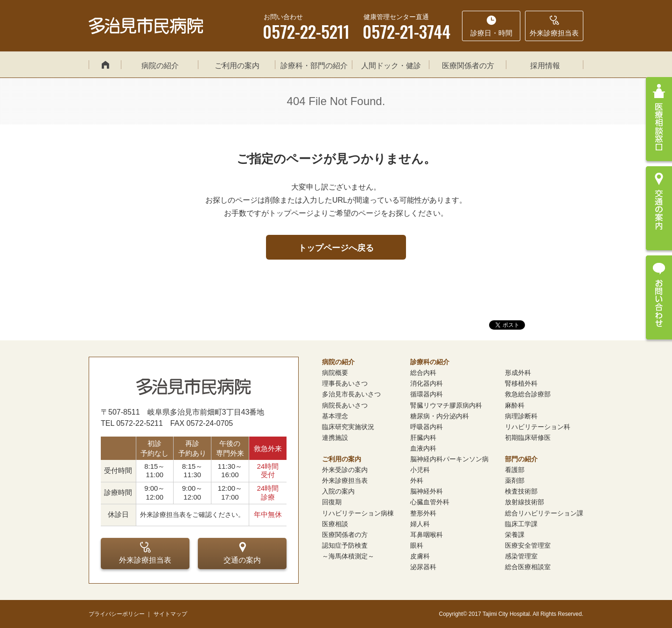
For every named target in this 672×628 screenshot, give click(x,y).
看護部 (515, 470)
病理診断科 (521, 416)
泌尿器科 (423, 567)
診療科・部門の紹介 (314, 66)
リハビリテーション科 (538, 427)
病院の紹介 (160, 66)
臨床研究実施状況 (348, 427)
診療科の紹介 (430, 362)
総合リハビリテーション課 (544, 513)
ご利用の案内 (237, 66)
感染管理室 (521, 556)
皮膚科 (420, 556)
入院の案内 (338, 491)
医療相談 (335, 524)
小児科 (420, 470)
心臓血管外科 (430, 502)
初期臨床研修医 (528, 437)
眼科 (417, 545)
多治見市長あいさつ (351, 394)
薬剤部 (515, 480)
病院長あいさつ (345, 405)
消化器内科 (427, 383)
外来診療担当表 (145, 553)
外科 (417, 480)
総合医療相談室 (528, 567)
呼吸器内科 (427, 427)
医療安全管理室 (528, 545)
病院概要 (335, 373)
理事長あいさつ (345, 383)
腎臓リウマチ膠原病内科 (446, 405)
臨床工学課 (521, 524)
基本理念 (335, 416)
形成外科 (518, 373)
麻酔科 (515, 405)
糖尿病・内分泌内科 (440, 416)
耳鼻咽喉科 (427, 535)
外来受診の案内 (345, 470)
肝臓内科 (423, 437)
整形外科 (423, 513)
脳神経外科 (427, 491)
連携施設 (335, 437)
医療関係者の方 (468, 66)
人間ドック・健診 (391, 66)
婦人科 (420, 524)
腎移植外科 (521, 383)
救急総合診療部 (528, 394)
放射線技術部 (525, 502)
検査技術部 (521, 491)
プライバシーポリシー (117, 614)
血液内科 (423, 448)
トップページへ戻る (336, 248)
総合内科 (423, 373)
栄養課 (515, 535)
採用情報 (545, 66)
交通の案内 (242, 553)
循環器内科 (427, 394)
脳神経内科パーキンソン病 (449, 459)
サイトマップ (170, 614)
